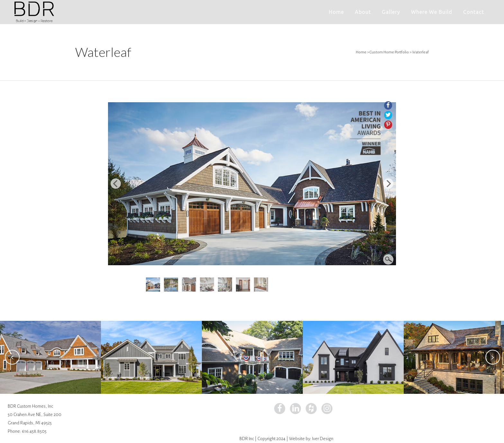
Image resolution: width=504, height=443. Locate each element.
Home (361, 52)
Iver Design (323, 439)
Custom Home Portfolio (389, 52)
